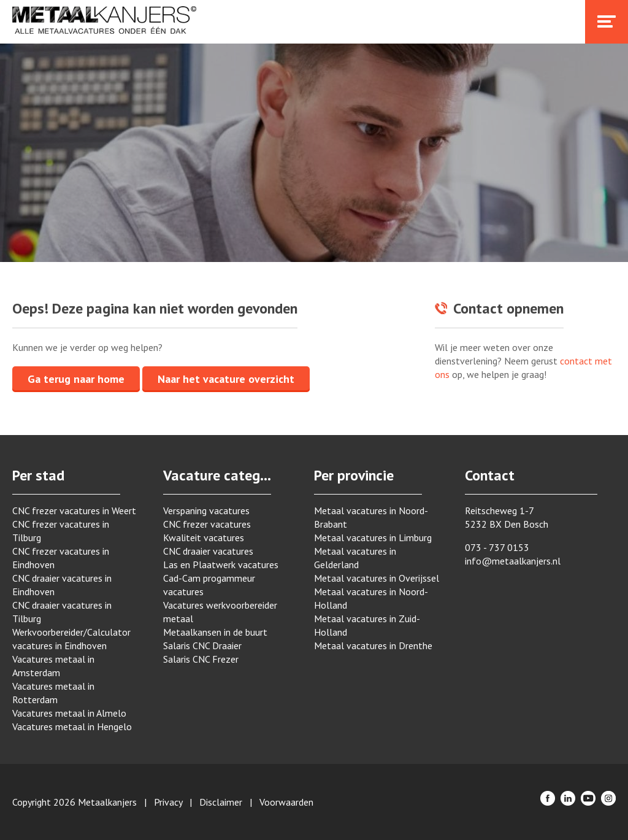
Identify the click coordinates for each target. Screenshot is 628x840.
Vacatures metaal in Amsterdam (53, 666)
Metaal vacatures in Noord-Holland (371, 598)
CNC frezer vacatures (207, 524)
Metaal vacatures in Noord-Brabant (371, 517)
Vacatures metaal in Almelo (69, 713)
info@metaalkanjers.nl (513, 561)
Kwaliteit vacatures (204, 538)
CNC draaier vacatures (208, 551)
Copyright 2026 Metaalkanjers (75, 802)
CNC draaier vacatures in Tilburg (62, 612)
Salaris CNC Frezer (201, 659)
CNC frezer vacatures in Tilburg (61, 531)
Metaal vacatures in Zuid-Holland (367, 625)
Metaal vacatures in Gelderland (355, 558)
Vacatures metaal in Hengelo (72, 726)
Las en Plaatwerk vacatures (221, 564)
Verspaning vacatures (206, 511)
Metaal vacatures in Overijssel (377, 578)
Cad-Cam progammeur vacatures (209, 585)
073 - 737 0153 (497, 547)
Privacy (168, 802)
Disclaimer (221, 802)
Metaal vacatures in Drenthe (373, 645)
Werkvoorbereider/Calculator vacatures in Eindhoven (71, 639)
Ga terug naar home (76, 379)
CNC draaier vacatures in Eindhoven (62, 585)
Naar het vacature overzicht (226, 379)
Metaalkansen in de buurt (215, 632)
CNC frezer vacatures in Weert (74, 511)
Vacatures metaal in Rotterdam (53, 693)
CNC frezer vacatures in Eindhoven (61, 558)
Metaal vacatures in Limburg (373, 538)
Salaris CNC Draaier (202, 645)
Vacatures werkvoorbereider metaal (220, 612)
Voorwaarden (286, 802)
